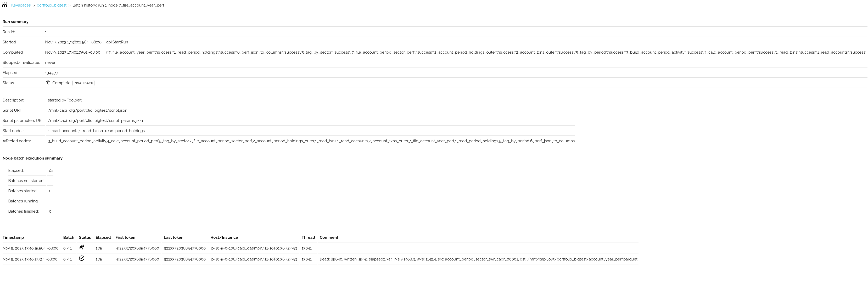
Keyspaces (21, 5)
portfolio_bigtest (52, 5)
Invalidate (83, 83)
